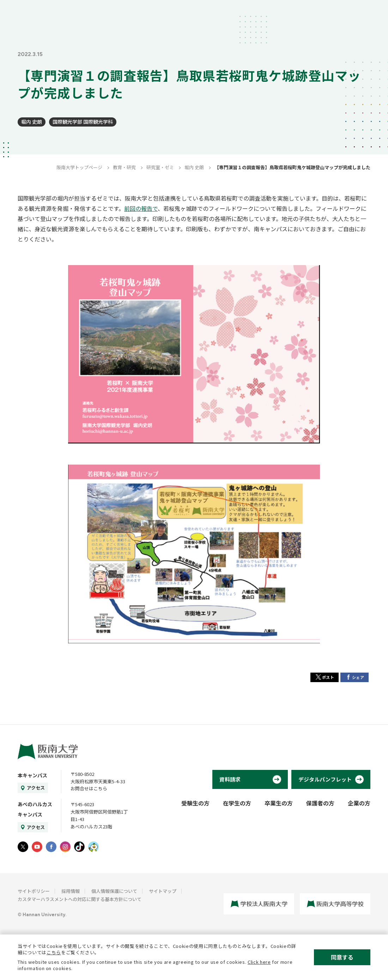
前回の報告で (141, 208)
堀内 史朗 (32, 122)
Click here (259, 962)
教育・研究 (124, 167)
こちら (54, 952)
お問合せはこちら (89, 788)
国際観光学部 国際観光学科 (83, 122)
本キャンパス (32, 775)
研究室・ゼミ (160, 167)
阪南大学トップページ (79, 167)
